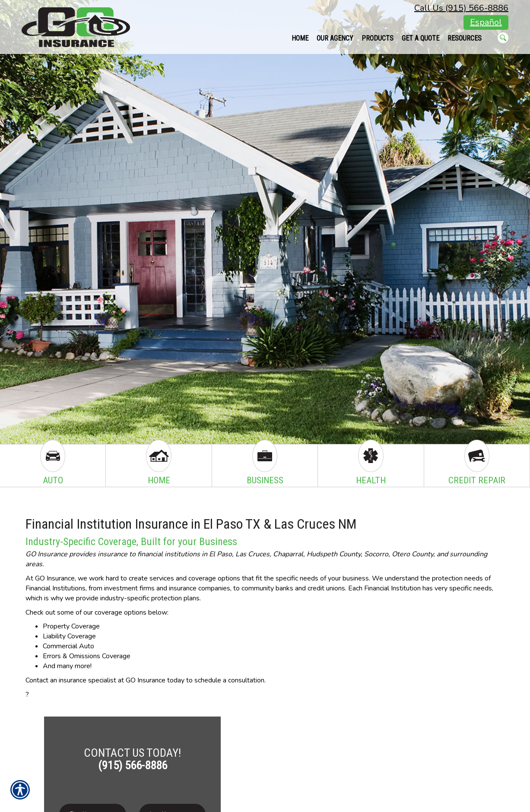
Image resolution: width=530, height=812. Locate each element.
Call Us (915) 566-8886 (461, 8)
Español (486, 22)
